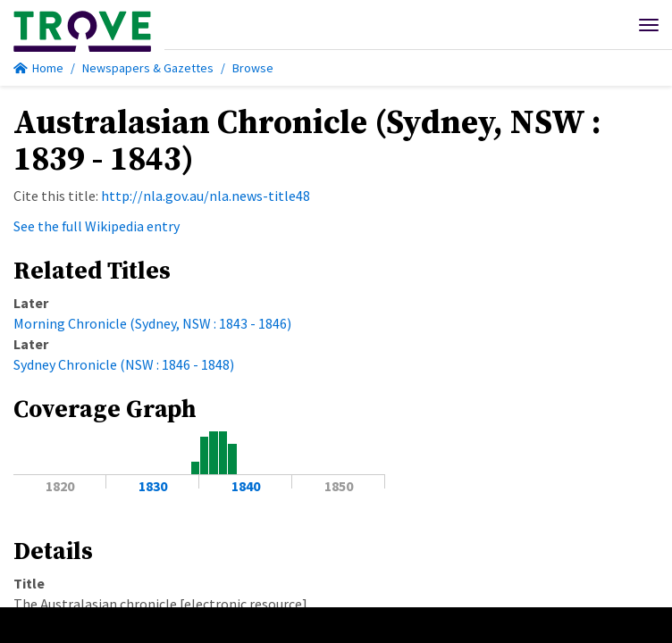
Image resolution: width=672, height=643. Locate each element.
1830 (153, 486)
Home (38, 68)
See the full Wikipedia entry (97, 226)
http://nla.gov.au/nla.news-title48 (206, 196)
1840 (246, 486)
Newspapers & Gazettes (148, 68)
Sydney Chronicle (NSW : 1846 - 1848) (124, 364)
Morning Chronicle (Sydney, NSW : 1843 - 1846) (152, 323)
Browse (253, 68)
